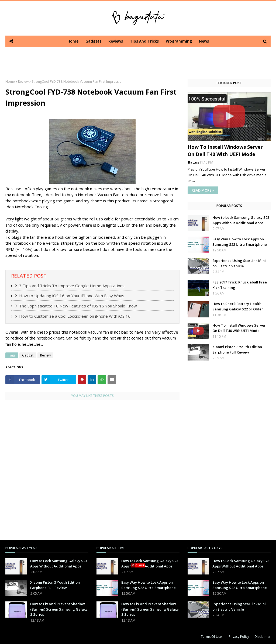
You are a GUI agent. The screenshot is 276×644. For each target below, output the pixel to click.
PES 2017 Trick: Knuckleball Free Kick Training (240, 285)
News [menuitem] (204, 41)
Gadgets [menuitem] (93, 41)
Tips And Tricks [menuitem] (144, 41)
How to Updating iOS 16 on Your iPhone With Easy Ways (72, 296)
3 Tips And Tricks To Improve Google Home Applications (72, 286)
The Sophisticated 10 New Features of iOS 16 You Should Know (78, 306)
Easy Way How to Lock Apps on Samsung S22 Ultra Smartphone (240, 242)
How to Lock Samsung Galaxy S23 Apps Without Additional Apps (241, 220)
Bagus (194, 162)
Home (10, 82)
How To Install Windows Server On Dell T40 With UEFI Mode (225, 150)
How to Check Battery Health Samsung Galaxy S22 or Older (238, 306)
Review (23, 82)
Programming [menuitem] (179, 41)
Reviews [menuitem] (116, 41)
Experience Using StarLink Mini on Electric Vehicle (239, 263)
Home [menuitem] (73, 41)
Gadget (28, 355)
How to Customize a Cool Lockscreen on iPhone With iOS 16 (75, 316)
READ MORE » (203, 190)
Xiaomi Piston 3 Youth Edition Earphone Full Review (237, 349)
